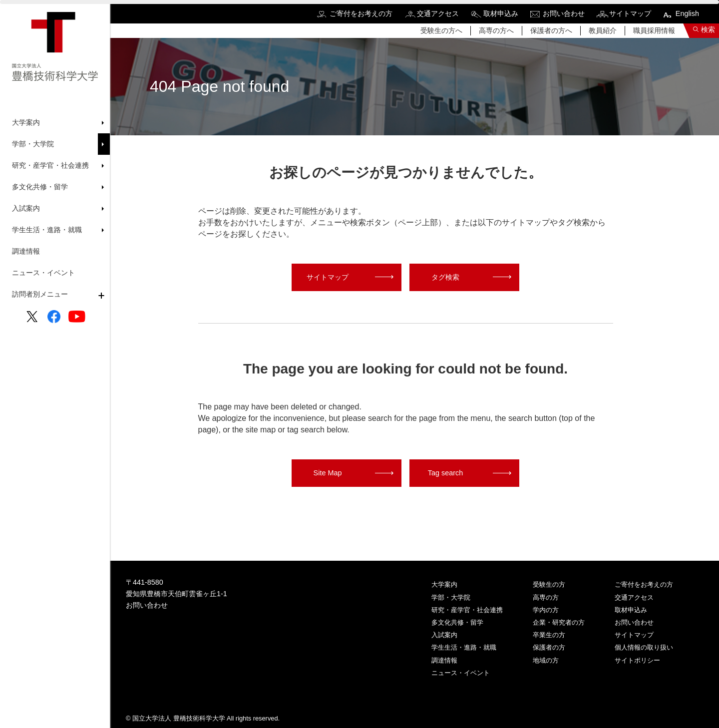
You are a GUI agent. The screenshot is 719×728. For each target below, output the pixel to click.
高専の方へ (496, 30)
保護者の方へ (551, 30)
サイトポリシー (637, 660)
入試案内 (444, 635)
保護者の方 (549, 647)
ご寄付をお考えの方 (361, 13)
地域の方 (546, 660)
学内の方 (546, 610)
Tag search (445, 473)
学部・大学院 (451, 597)
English (687, 13)
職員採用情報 (654, 30)
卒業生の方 (549, 635)
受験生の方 (549, 584)
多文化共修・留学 (457, 622)
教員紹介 (603, 30)
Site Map (328, 473)
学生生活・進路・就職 (464, 647)
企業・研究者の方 (559, 622)
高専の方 (546, 597)
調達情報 (26, 251)
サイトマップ (630, 13)
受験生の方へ (441, 30)
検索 (708, 29)
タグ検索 (445, 277)
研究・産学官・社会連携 (467, 610)
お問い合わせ (564, 13)
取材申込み (501, 13)
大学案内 (444, 584)
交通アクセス (438, 13)
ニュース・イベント (43, 273)
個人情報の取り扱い (644, 647)
